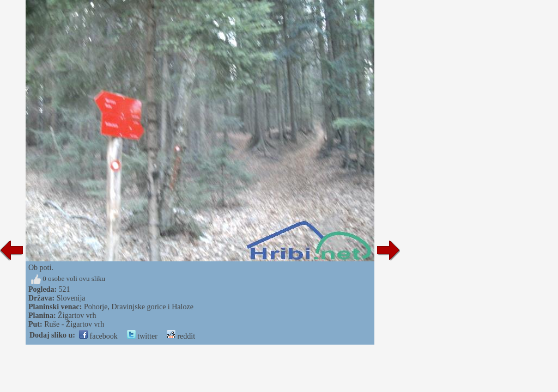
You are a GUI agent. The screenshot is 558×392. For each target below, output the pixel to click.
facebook (98, 336)
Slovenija (71, 298)
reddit (181, 336)
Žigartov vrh (77, 316)
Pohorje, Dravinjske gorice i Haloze (139, 307)
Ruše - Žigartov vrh (74, 324)
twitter (142, 336)
